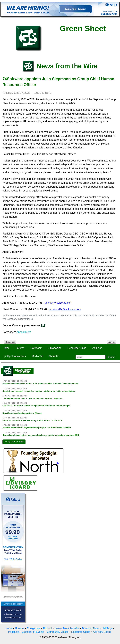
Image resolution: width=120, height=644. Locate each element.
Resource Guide (77, 348)
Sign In (111, 342)
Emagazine (33, 628)
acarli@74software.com (58, 303)
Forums (20, 348)
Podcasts (14, 632)
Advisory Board (102, 632)
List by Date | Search (14, 442)
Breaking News (91, 628)
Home (6, 348)
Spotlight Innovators (14, 356)
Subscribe (10, 342)
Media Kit (37, 356)
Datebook (36, 348)
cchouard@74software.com (65, 309)
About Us (54, 356)
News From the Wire (67, 628)
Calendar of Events (33, 632)
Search (111, 357)
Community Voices (58, 632)
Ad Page (97, 348)
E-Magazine (55, 348)
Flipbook (48, 628)
